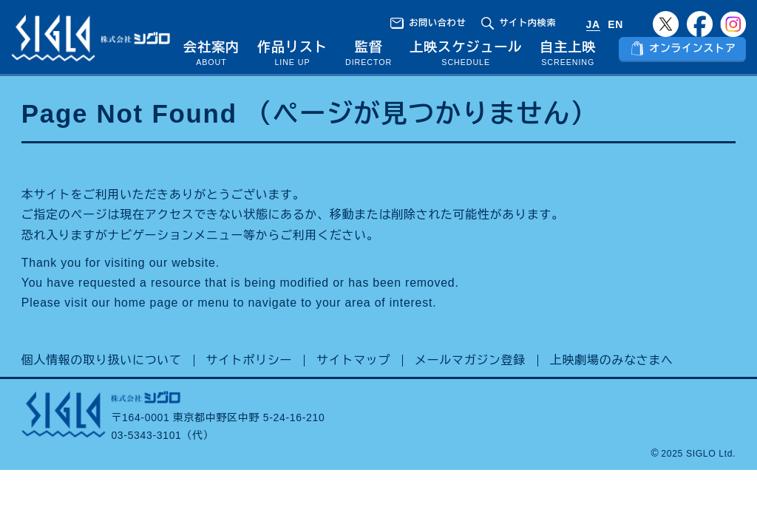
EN (615, 24)
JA (593, 24)
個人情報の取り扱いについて (102, 382)
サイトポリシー (249, 382)
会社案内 (221, 58)
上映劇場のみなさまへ (612, 382)
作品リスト (300, 58)
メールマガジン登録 (470, 382)
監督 (375, 47)
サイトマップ (353, 382)
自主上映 (571, 58)
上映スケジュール (471, 58)
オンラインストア (693, 57)
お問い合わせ (437, 23)
